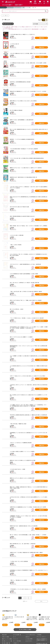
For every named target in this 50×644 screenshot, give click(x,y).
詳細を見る (42, 38)
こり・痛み (28, 7)
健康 (23, 7)
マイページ (15, 635)
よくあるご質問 (29, 635)
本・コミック (10, 7)
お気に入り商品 (6, 633)
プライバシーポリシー (41, 633)
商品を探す (5, 631)
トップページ (3, 7)
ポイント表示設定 (17, 637)
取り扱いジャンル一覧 (7, 637)
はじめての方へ (29, 637)
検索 (46, 11)
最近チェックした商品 (7, 635)
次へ (41, 598)
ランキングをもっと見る (25, 626)
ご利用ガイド (16, 639)
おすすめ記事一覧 (17, 631)
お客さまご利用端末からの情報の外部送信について (42, 636)
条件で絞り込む (8, 24)
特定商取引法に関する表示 (42, 640)
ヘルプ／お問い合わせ (30, 631)
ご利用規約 (39, 631)
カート (14, 633)
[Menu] (3, 2)
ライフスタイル (18, 7)
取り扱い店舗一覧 (6, 639)
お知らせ (27, 633)
